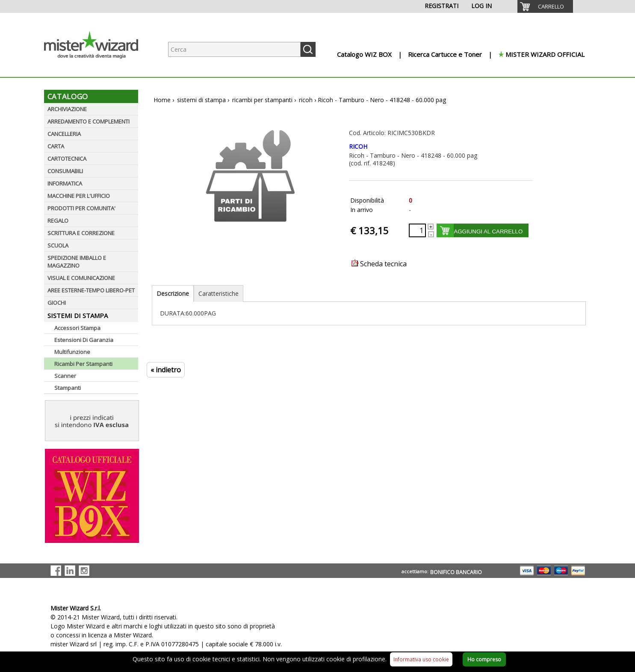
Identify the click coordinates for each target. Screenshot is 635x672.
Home (162, 100)
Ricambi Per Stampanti (83, 364)
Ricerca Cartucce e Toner (445, 54)
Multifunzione (72, 352)
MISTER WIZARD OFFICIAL (545, 54)
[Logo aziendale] (97, 69)
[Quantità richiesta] (417, 230)
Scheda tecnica (379, 264)
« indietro (166, 370)
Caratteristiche (219, 293)
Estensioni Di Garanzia (84, 340)
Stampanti (68, 388)
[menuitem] (545, 6)
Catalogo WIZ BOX (364, 54)
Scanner (65, 376)
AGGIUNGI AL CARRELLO (488, 231)
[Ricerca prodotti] (234, 49)
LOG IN (481, 6)
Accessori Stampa (77, 328)
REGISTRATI (442, 6)
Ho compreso (484, 659)
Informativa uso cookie (421, 659)
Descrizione (173, 293)
